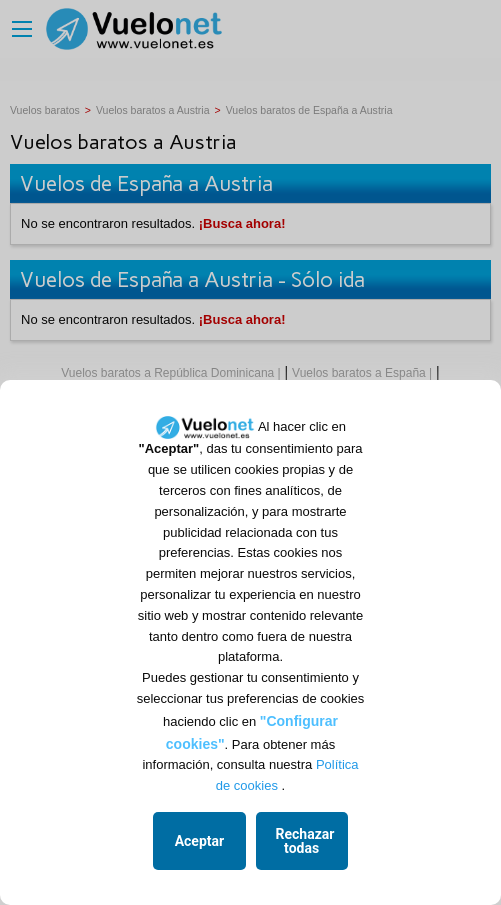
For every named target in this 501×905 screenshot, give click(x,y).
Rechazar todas (305, 841)
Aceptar (200, 841)
